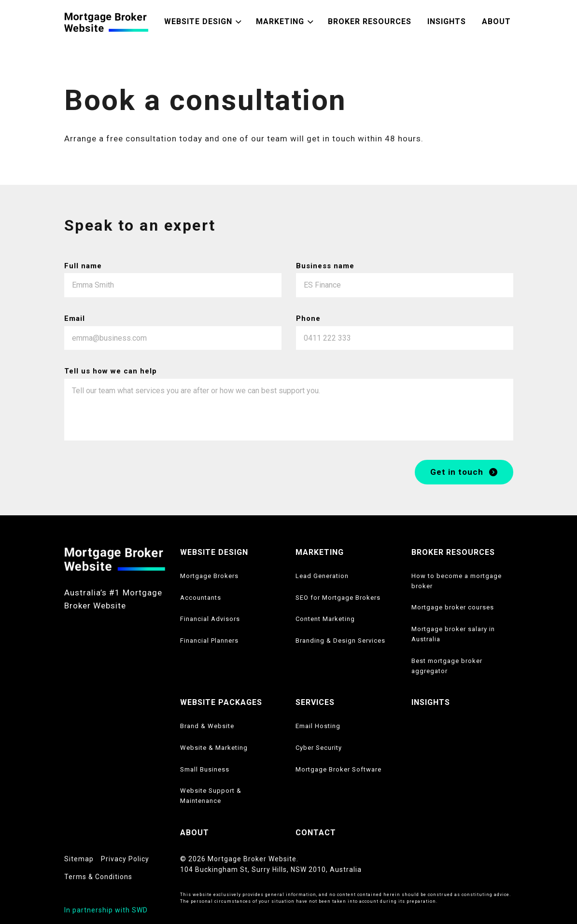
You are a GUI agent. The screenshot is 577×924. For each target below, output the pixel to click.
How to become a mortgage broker (457, 581)
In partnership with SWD (106, 910)
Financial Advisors (210, 619)
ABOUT (195, 833)
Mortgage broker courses (453, 607)
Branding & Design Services (340, 641)
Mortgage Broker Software (338, 769)
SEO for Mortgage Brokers (338, 598)
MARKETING (320, 552)
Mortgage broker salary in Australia (453, 634)
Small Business (205, 769)
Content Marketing (325, 619)
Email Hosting (318, 726)
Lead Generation (322, 576)
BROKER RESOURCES (453, 552)
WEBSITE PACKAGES (221, 702)
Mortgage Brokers (209, 576)
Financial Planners (209, 641)
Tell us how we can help (111, 372)
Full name (83, 266)
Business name (325, 266)
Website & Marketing (214, 748)
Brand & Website (207, 726)
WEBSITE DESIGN (214, 552)
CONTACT (316, 833)
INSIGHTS (431, 702)
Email (75, 318)
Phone (308, 318)
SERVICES (315, 702)
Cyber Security (319, 748)
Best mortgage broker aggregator (447, 666)
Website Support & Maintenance (211, 796)
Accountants (201, 598)
